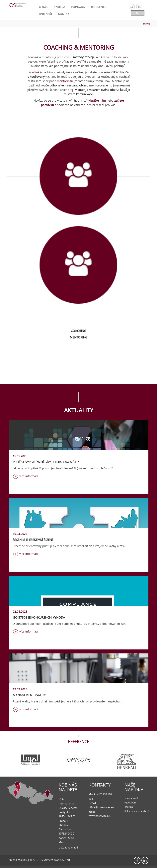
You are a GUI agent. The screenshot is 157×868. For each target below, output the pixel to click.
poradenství (131, 798)
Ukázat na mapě (68, 847)
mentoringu (65, 81)
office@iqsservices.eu (101, 807)
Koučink (34, 72)
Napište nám (97, 100)
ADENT (66, 860)
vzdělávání (130, 802)
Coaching (78, 331)
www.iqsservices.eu (100, 816)
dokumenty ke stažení (137, 811)
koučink (129, 807)
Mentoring (79, 337)
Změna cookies (18, 860)
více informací (29, 476)
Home (147, 24)
